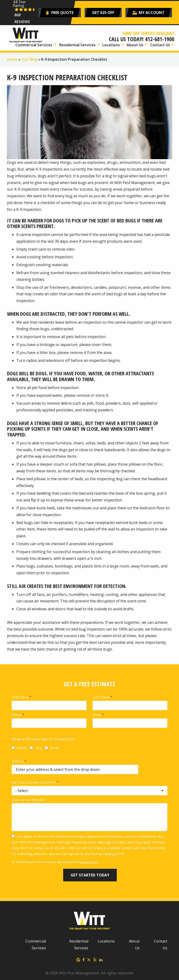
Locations (112, 45)
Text (38, 748)
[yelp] (95, 959)
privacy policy (89, 862)
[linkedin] (101, 959)
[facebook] (84, 959)
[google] (78, 959)
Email (97, 715)
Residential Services (78, 45)
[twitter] (89, 959)
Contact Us (161, 45)
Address (18, 761)
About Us (135, 45)
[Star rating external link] (25, 13)
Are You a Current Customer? (34, 782)
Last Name (101, 697)
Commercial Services (34, 45)
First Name (20, 697)
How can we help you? (29, 800)
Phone (17, 715)
